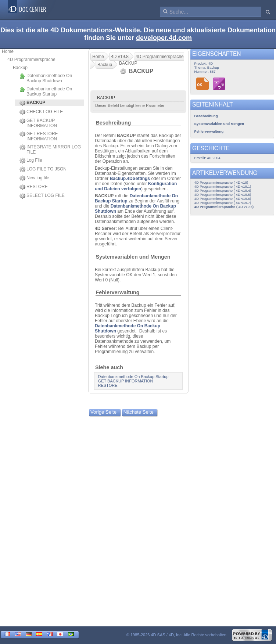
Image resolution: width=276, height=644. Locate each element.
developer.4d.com (164, 38)
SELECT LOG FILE (42, 196)
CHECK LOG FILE (41, 112)
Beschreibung (113, 123)
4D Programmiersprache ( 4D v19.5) (223, 195)
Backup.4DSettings (130, 179)
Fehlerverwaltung (117, 292)
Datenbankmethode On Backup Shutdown (46, 78)
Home (8, 51)
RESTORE (34, 187)
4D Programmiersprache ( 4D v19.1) (223, 186)
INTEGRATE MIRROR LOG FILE (50, 150)
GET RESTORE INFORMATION (39, 136)
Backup (20, 68)
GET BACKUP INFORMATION (38, 123)
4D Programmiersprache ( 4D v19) (221, 182)
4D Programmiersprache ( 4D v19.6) (223, 199)
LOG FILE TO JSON (43, 169)
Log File (31, 161)
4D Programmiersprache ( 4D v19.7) (223, 203)
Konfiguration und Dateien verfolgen (136, 186)
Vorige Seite (103, 412)
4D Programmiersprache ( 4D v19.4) (223, 190)
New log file (34, 178)
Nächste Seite (139, 412)
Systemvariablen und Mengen (133, 257)
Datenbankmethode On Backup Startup (46, 91)
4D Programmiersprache (31, 60)
